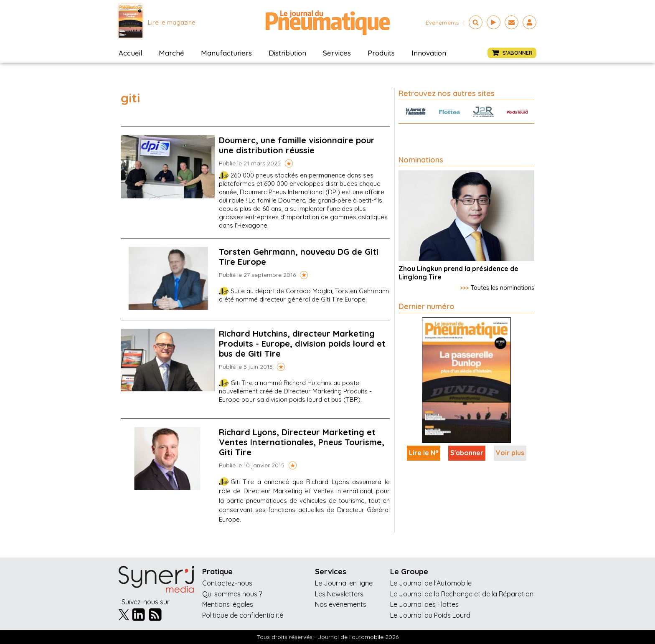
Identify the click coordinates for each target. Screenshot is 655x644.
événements (442, 23)
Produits (381, 53)
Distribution (287, 53)
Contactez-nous (227, 583)
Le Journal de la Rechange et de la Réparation (462, 594)
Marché (171, 53)
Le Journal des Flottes (424, 604)
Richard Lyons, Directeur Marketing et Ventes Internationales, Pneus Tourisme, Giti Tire (302, 442)
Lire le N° (424, 453)
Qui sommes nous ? (232, 594)
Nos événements (341, 604)
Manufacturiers (226, 53)
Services (337, 53)
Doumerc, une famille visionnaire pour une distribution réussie (297, 145)
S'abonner (467, 453)
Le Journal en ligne (344, 583)
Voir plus (510, 453)
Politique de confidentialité (243, 615)
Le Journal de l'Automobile (431, 583)
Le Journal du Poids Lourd (430, 615)
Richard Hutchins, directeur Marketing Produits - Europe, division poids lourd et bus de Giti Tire (302, 344)
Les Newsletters (339, 594)
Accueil (130, 53)
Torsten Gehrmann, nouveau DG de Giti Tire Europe (299, 257)
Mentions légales (228, 604)
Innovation (429, 53)
